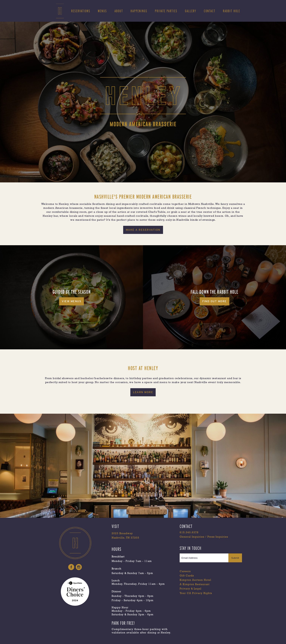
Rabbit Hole (232, 11)
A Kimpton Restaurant (195, 584)
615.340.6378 (189, 533)
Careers (185, 571)
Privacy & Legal (191, 589)
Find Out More (214, 301)
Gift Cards (187, 576)
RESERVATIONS (81, 11)
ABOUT (119, 11)
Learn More (143, 392)
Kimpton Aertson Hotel (195, 580)
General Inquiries (192, 537)
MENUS (102, 11)
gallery (191, 11)
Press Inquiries (218, 537)
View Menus (71, 301)
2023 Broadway (122, 534)
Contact (210, 11)
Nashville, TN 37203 (125, 538)
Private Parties (166, 11)
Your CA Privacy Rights (196, 593)
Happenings (139, 11)
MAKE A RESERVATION (143, 230)
